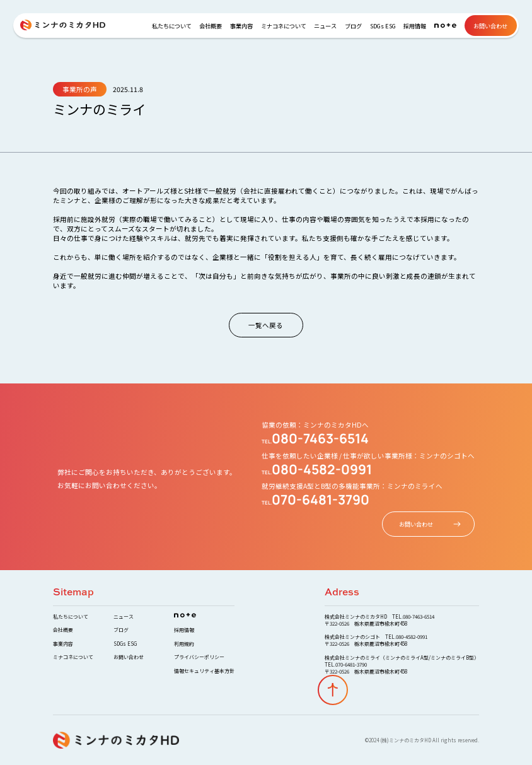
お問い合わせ (490, 26)
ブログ (353, 26)
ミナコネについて (284, 26)
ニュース (325, 26)
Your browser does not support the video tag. (266, 383)
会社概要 (211, 26)
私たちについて (172, 26)
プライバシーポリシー (199, 657)
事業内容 (241, 26)
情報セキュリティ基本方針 (204, 671)
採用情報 (415, 26)
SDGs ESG (383, 26)
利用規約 (184, 644)
